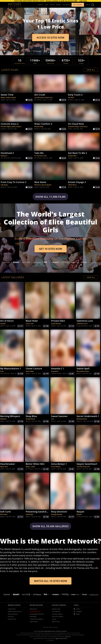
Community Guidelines (36, 619)
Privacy (54, 619)
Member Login (56, 609)
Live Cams (11, 617)
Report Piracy (56, 622)
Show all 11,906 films (50, 197)
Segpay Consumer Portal (61, 638)
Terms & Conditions (58, 617)
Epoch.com (68, 637)
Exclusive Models (13, 614)
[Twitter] (77, 609)
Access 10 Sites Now (50, 38)
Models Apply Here (35, 612)
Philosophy (33, 617)
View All (91, 70)
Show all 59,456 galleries (51, 526)
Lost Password (56, 612)
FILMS (46, 5)
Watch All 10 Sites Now (50, 581)
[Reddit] (77, 614)
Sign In (88, 5)
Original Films (12, 609)
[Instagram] (78, 612)
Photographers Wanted (37, 614)
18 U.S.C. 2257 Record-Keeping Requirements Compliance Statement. (50, 631)
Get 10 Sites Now (51, 249)
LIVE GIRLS (66, 5)
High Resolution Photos (15, 612)
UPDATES (40, 5)
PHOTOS (52, 5)
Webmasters (33, 609)
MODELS (59, 5)
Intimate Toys (12, 619)
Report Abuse (34, 622)
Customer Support (57, 614)
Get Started (78, 5)
